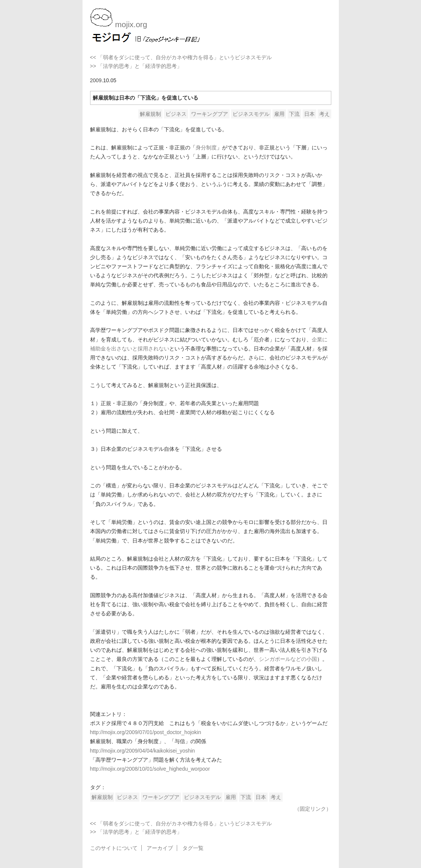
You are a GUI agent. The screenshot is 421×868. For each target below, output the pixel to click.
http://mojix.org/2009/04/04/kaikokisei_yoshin (143, 751)
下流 (294, 114)
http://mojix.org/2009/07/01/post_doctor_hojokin (146, 732)
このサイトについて (114, 848)
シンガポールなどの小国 (288, 659)
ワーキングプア (210, 114)
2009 (96, 80)
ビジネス (176, 114)
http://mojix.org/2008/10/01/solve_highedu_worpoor (150, 769)
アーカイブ (160, 848)
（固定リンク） (313, 809)
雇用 (279, 114)
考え (325, 114)
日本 (309, 114)
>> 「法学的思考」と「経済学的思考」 (136, 66)
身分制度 (206, 147)
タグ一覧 (193, 848)
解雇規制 (150, 114)
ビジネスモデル (251, 114)
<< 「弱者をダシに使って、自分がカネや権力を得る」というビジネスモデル (181, 57)
